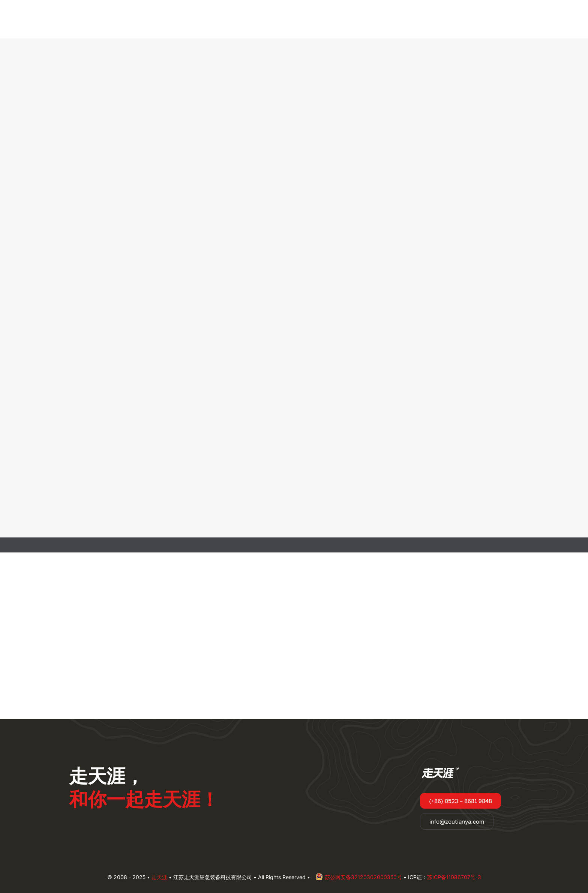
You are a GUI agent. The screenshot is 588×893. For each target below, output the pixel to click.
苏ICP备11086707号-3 (454, 877)
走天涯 (159, 877)
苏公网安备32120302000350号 (359, 877)
